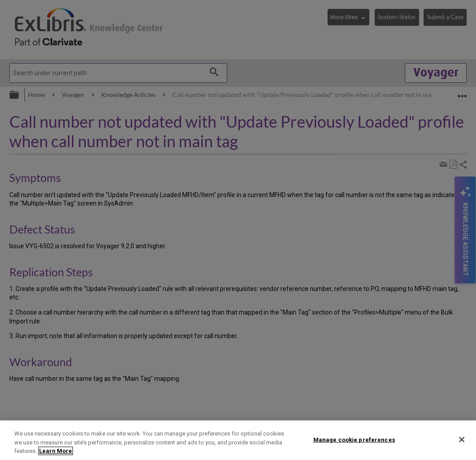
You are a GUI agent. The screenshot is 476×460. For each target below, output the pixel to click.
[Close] (462, 440)
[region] (238, 440)
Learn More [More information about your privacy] (56, 451)
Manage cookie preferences (354, 439)
